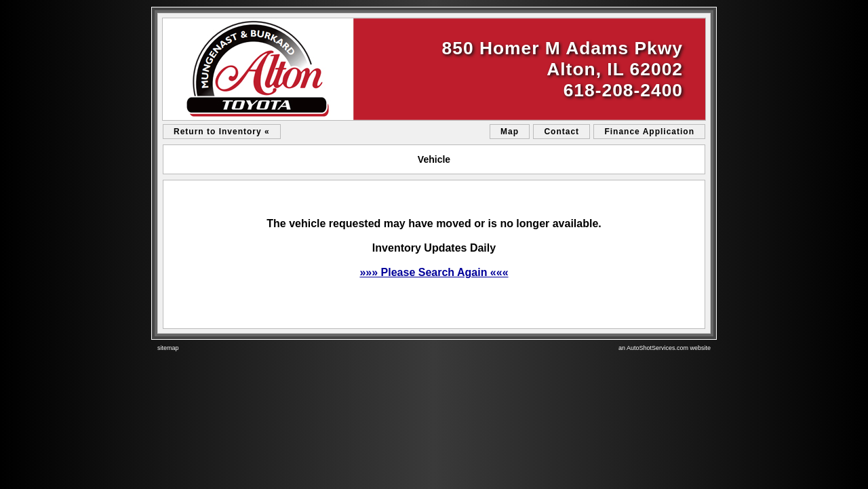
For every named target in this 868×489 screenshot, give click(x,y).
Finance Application (649, 132)
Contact (561, 132)
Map (510, 132)
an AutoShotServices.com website (665, 348)
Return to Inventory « (222, 132)
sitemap (168, 348)
